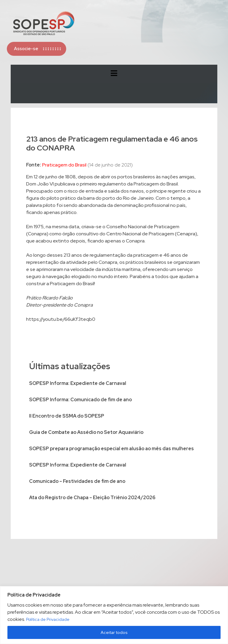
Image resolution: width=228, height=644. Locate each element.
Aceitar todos (114, 632)
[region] (114, 615)
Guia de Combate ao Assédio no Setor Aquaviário (86, 432)
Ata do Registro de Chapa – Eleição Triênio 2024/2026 (92, 498)
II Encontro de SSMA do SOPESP (67, 416)
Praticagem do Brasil (64, 165)
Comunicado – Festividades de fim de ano (77, 481)
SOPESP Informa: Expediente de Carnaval (78, 383)
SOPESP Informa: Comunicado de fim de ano (80, 400)
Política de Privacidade (48, 619)
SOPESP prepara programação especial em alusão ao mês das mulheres (111, 449)
